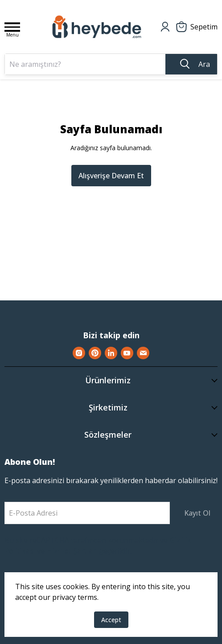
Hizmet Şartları (72, 551)
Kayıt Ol (197, 513)
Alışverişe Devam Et (111, 176)
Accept (111, 620)
